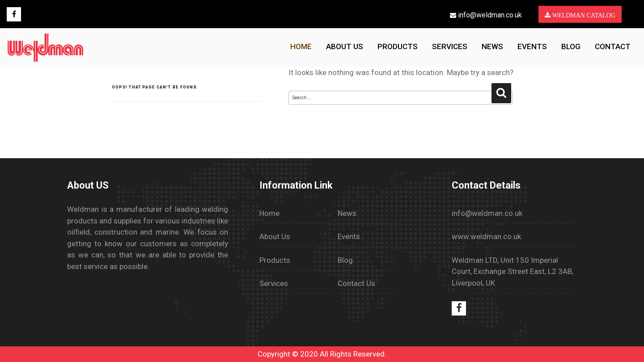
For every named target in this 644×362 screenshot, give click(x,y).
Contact (613, 46)
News (492, 46)
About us (345, 46)
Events (532, 46)
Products (398, 46)
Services (450, 46)
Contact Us (356, 283)
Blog (571, 46)
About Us (275, 236)
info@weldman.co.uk (486, 15)
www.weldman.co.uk (486, 236)
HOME (301, 46)
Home (269, 213)
